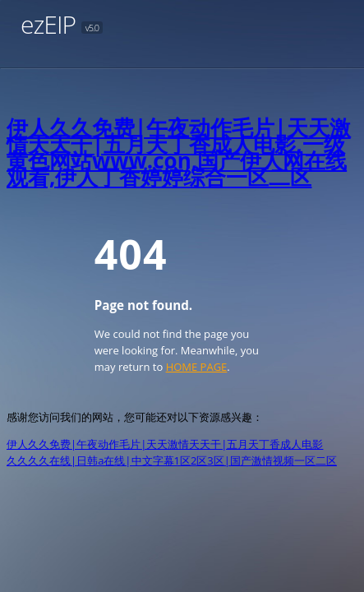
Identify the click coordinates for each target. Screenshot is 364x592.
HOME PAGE (197, 367)
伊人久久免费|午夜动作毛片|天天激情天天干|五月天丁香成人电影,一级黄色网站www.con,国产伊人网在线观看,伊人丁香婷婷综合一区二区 (179, 152)
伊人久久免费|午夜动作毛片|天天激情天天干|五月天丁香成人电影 (165, 444)
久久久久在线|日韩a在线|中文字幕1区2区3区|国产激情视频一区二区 (172, 460)
